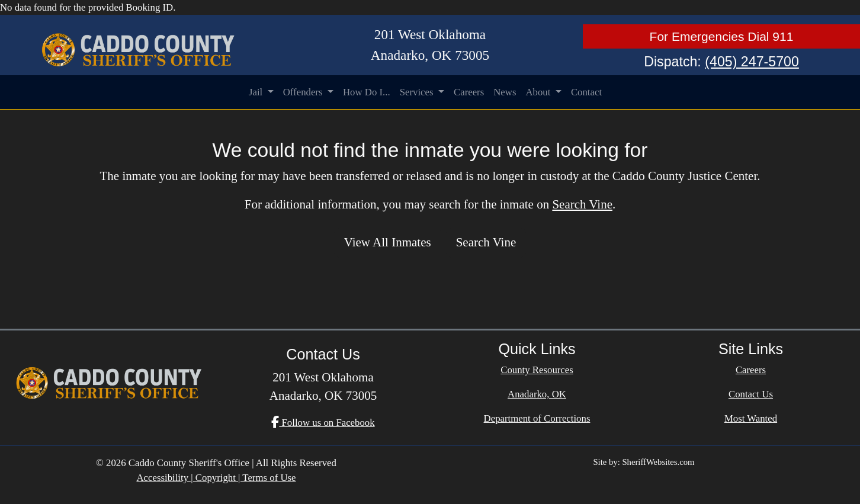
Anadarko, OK (537, 394)
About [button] (539, 92)
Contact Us (751, 394)
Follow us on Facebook (323, 423)
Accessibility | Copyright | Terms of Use (216, 478)
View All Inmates (388, 242)
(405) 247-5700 (752, 62)
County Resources (537, 370)
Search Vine (582, 204)
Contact (586, 92)
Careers (469, 92)
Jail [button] (257, 92)
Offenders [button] (304, 92)
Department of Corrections (537, 418)
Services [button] (418, 92)
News (505, 92)
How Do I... (367, 92)
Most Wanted (751, 418)
